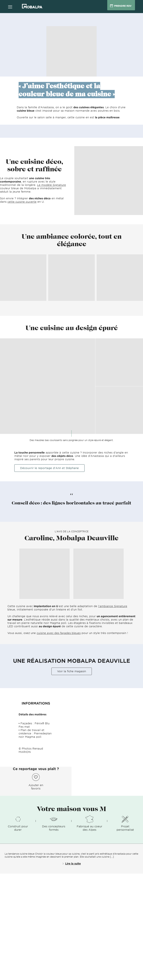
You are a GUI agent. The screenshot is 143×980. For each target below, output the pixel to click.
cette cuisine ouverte (22, 202)
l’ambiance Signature (113, 606)
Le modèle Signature (51, 185)
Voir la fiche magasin (72, 671)
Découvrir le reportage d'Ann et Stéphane (49, 468)
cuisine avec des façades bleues (59, 633)
